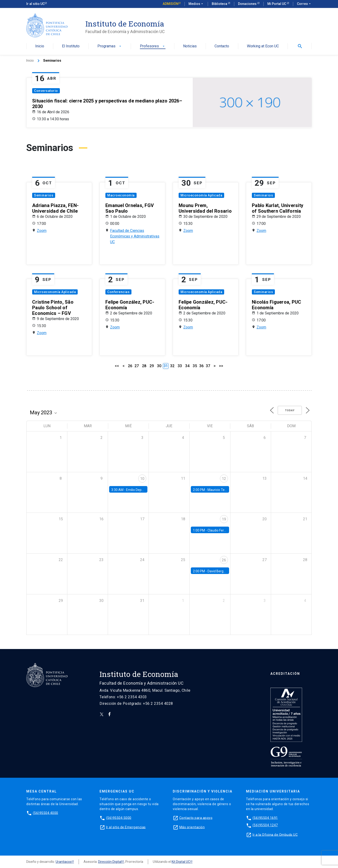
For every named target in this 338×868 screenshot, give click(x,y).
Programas (110, 46)
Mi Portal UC (277, 4)
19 (224, 519)
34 (187, 366)
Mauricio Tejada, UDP (223, 490)
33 (180, 366)
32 (172, 366)
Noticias (190, 46)
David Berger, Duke (221, 571)
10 (142, 479)
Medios (196, 4)
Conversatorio (46, 91)
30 (159, 366)
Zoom (42, 231)
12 (224, 479)
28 (144, 366)
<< (117, 366)
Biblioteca (220, 4)
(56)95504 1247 (265, 825)
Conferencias (118, 292)
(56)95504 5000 (119, 818)
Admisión (171, 4)
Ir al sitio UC (35, 4)
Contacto (222, 46)
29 (152, 366)
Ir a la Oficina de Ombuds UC (275, 834)
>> (221, 366)
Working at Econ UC (263, 46)
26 (130, 366)
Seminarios (44, 195)
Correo (304, 4)
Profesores (153, 46)
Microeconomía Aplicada (201, 195)
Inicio (40, 46)
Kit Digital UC (181, 862)
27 (137, 366)
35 (195, 366)
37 (208, 366)
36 (201, 366)
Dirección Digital (110, 862)
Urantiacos (64, 862)
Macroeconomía (121, 195)
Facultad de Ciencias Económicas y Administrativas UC (135, 236)
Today (290, 410)
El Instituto (71, 46)
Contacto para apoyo (196, 818)
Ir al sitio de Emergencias (126, 827)
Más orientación (192, 827)
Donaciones (248, 4)
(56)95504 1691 (265, 818)
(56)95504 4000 (46, 813)
